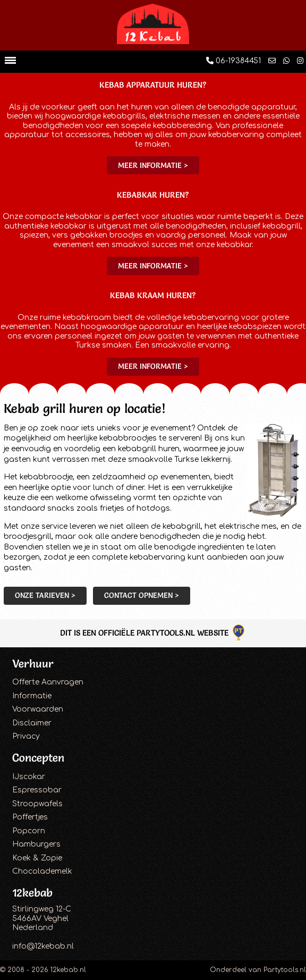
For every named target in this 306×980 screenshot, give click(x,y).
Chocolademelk (42, 871)
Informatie (32, 696)
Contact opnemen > (142, 595)
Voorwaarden (38, 709)
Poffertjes (30, 817)
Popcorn (29, 831)
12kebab (32, 893)
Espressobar (37, 790)
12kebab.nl (68, 970)
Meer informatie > (153, 165)
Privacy (26, 736)
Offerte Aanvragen (48, 682)
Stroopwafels (37, 804)
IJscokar (29, 777)
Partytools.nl (285, 970)
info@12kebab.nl (43, 946)
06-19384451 (233, 61)
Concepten (38, 758)
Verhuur (33, 664)
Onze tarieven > (45, 595)
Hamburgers (36, 844)
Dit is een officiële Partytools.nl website (153, 633)
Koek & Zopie (37, 858)
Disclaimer (32, 723)
